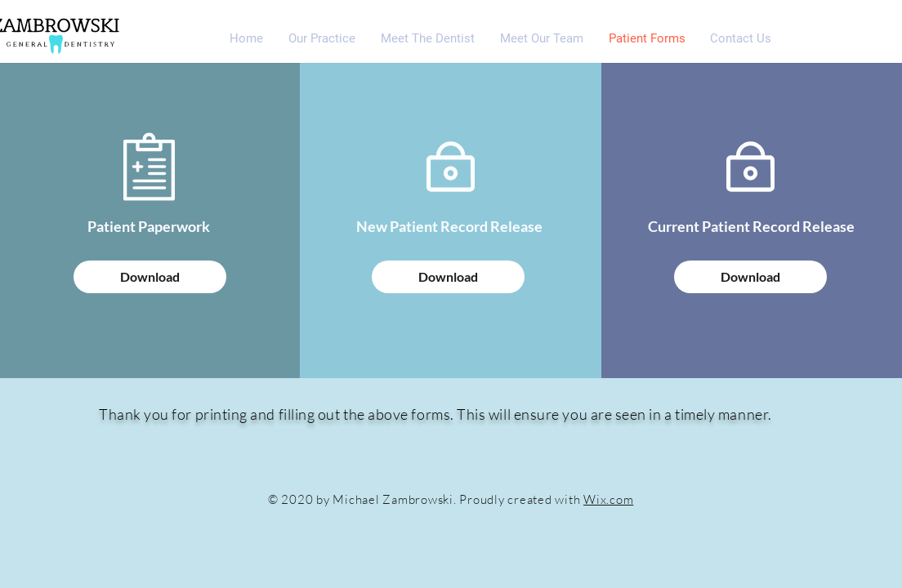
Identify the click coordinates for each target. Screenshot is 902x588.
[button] (427, 38)
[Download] (150, 277)
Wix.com (608, 499)
